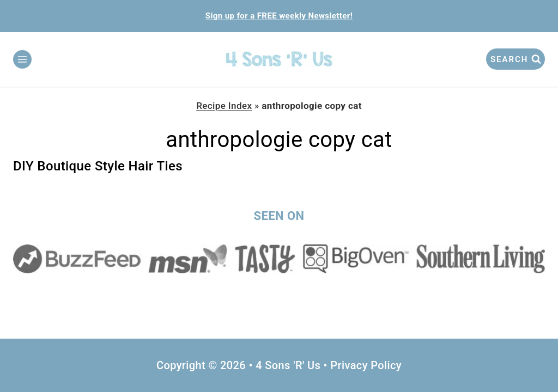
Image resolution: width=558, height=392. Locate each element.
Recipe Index (224, 106)
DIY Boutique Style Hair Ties (98, 166)
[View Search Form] (515, 59)
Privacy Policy (366, 365)
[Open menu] (22, 59)
